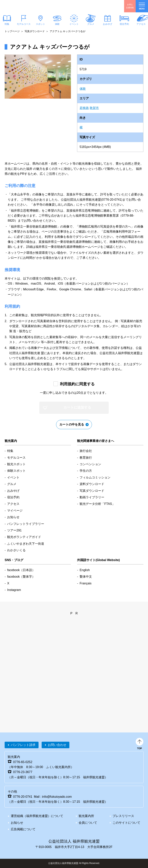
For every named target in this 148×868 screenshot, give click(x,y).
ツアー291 (14, 530)
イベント (74, 24)
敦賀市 (94, 108)
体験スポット (16, 471)
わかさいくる (16, 550)
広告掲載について (23, 829)
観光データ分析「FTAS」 (97, 504)
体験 (57, 24)
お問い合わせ (57, 745)
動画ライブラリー (92, 497)
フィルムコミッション (95, 477)
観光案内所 (86, 816)
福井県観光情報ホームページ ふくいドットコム (26, 6)
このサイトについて (126, 823)
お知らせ (13, 517)
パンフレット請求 (23, 745)
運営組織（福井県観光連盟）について (37, 816)
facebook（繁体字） (21, 577)
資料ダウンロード (92, 484)
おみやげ (108, 24)
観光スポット (16, 464)
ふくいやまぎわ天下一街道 (26, 544)
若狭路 (84, 108)
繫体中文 (86, 577)
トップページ (12, 31)
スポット (40, 24)
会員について (88, 823)
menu (142, 6)
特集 (10, 451)
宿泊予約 (124, 24)
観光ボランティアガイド (24, 537)
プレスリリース (123, 816)
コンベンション (90, 464)
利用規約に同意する (77, 384)
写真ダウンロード (35, 31)
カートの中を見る (72, 424)
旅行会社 (86, 451)
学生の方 (86, 471)
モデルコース (24, 24)
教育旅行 (86, 458)
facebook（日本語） (21, 570)
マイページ (15, 511)
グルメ (91, 24)
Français (85, 583)
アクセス (13, 504)
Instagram (14, 590)
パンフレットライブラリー (26, 524)
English (85, 570)
